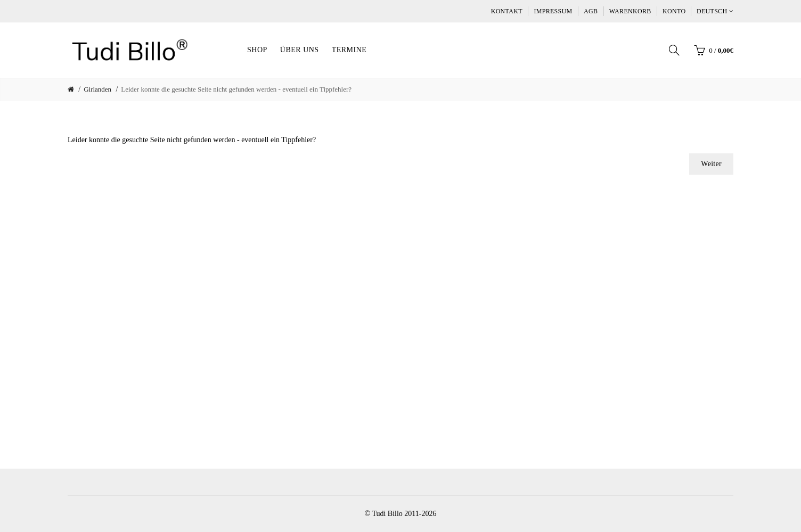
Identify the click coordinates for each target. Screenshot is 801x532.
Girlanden (97, 89)
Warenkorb (630, 11)
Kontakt (507, 11)
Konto (674, 11)
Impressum (553, 11)
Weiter (711, 164)
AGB (591, 11)
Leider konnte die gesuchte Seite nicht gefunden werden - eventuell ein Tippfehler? (236, 89)
